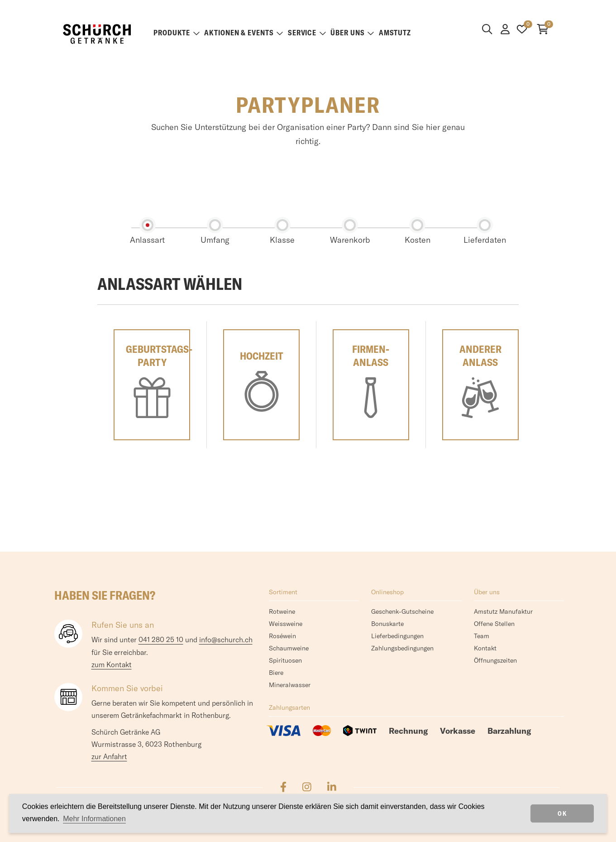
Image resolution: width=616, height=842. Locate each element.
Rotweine (282, 611)
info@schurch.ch (226, 640)
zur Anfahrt (109, 756)
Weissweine (286, 624)
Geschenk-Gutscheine (402, 611)
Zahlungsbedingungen (402, 648)
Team (482, 636)
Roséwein (282, 636)
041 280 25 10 (161, 640)
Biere (276, 673)
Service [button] (307, 33)
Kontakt (485, 648)
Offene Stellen (494, 624)
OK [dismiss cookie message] (562, 813)
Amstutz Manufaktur (503, 611)
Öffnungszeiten (495, 660)
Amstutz (395, 33)
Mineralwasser (290, 685)
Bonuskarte (387, 624)
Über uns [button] (352, 33)
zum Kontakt (112, 664)
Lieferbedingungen (397, 636)
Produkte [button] (177, 33)
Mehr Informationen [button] (94, 819)
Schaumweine (289, 648)
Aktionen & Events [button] (244, 33)
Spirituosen (285, 660)
